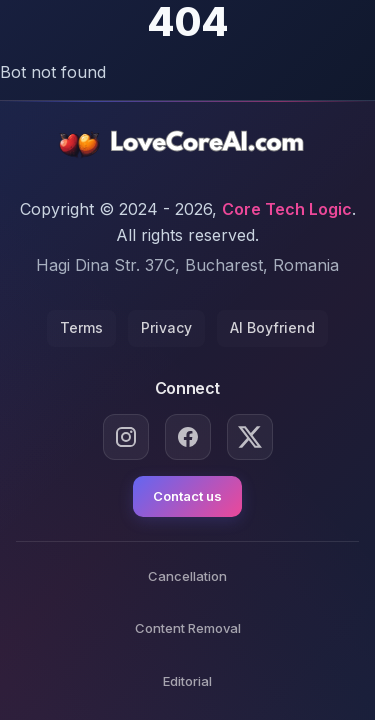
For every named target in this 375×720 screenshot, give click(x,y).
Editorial (187, 681)
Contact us (187, 496)
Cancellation (187, 576)
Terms (81, 327)
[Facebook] (188, 437)
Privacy (166, 327)
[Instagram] (126, 437)
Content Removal (188, 628)
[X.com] (250, 437)
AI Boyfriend (272, 327)
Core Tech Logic (287, 209)
